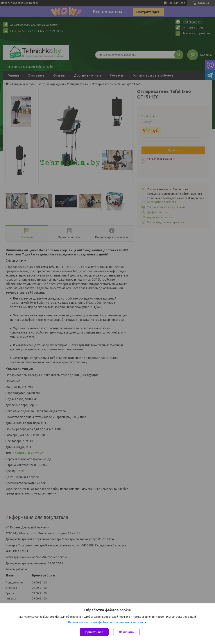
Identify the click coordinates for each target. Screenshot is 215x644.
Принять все (94, 632)
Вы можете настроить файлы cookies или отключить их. (106, 622)
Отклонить (126, 632)
